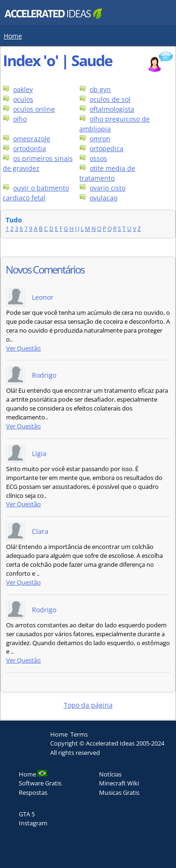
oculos (23, 99)
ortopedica (107, 148)
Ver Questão (23, 348)
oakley (23, 89)
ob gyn (100, 89)
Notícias (110, 774)
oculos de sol (110, 99)
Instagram (33, 823)
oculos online (34, 109)
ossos (98, 158)
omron (100, 139)
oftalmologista (112, 109)
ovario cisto (107, 188)
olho (20, 119)
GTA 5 (27, 814)
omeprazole (32, 139)
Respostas (33, 792)
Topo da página (88, 705)
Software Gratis (40, 783)
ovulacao (103, 198)
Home (13, 36)
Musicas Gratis (119, 792)
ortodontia (30, 148)
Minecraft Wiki (119, 783)
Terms (79, 734)
